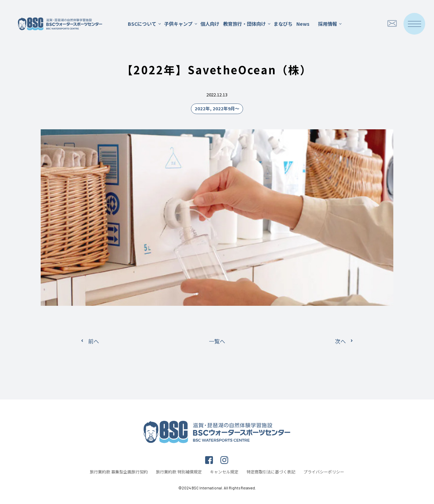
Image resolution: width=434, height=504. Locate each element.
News (303, 24)
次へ (340, 341)
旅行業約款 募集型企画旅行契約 (119, 472)
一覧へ (217, 341)
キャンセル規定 (224, 472)
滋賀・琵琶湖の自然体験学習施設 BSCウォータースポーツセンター (60, 24)
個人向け (210, 24)
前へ (94, 341)
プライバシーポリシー (324, 472)
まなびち (283, 24)
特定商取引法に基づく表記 (271, 472)
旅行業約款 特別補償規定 (179, 472)
